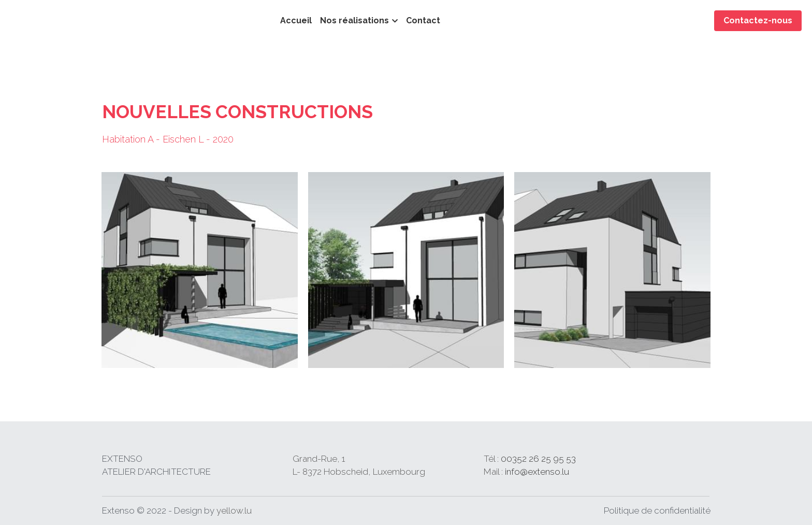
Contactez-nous (758, 20)
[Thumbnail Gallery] (200, 270)
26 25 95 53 (480, 459)
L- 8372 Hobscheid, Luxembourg (323, 472)
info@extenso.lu (465, 472)
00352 (442, 459)
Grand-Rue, (281, 459)
